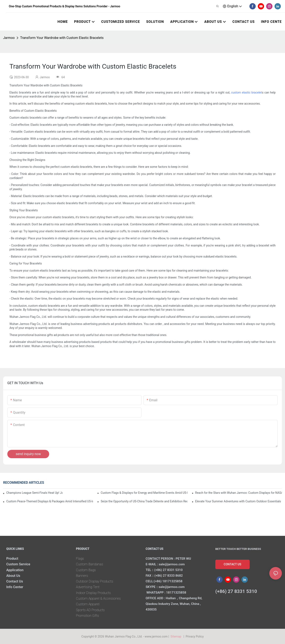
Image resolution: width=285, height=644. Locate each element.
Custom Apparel (88, 604)
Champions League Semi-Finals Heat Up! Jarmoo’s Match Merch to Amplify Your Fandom (34, 493)
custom (236, 92)
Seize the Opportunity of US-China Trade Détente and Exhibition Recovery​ (144, 501)
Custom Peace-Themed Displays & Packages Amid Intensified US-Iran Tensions (50, 501)
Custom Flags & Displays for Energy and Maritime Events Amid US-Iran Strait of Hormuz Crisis (144, 493)
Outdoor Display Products (95, 581)
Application (15, 570)
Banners (82, 576)
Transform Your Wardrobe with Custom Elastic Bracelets (62, 38)
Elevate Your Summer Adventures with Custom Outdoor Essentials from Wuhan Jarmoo (239, 501)
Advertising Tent (88, 587)
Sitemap (177, 636)
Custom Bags (86, 570)
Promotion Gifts (87, 616)
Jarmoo (9, 38)
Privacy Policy (195, 636)
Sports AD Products (90, 610)
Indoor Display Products (93, 593)
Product (12, 559)
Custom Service (18, 564)
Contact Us (15, 581)
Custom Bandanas (90, 564)
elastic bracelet (252, 92)
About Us (13, 576)
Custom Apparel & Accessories (98, 598)
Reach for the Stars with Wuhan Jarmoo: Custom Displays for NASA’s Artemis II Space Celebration (239, 493)
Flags (80, 559)
